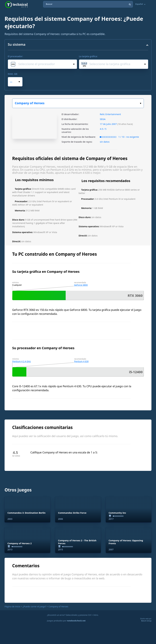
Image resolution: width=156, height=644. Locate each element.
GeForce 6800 (81, 285)
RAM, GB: (13, 74)
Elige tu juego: (141, 103)
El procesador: (15, 56)
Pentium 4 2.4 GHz (22, 361)
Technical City (16, 5)
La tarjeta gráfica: (88, 56)
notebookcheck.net (76, 621)
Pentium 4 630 (81, 361)
